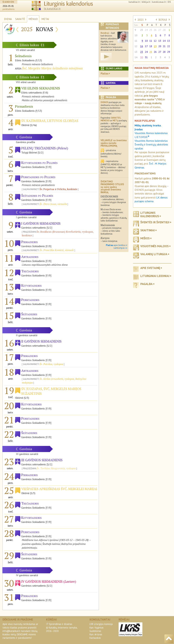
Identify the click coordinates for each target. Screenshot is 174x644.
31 (146, 57)
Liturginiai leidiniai (155, 276)
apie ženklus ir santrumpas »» (117, 247)
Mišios (145, 238)
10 (136, 35)
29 (169, 52)
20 (160, 46)
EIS (169, 2)
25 (151, 30)
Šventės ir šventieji (155, 222)
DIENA (8, 19)
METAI (45, 19)
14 (164, 41)
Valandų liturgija (154, 254)
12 (155, 41)
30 (142, 57)
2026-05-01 (8, 6)
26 (155, 30)
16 (142, 46)
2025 (141, 20)
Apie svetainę (150, 268)
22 (169, 46)
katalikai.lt (134, 2)
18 (151, 46)
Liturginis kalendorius (150, 214)
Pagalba (146, 284)
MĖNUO (33, 19)
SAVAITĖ (20, 19)
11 (136, 41)
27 (160, 30)
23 (142, 30)
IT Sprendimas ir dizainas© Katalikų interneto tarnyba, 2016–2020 (62, 627)
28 (164, 30)
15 (169, 41)
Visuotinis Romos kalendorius (151, 141)
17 (146, 46)
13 (160, 41)
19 (155, 46)
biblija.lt (146, 2)
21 (164, 46)
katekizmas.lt (159, 2)
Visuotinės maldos (155, 246)
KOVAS (163, 20)
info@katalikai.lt (11, 631)
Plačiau (105, 73)
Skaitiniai (148, 230)
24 (146, 30)
